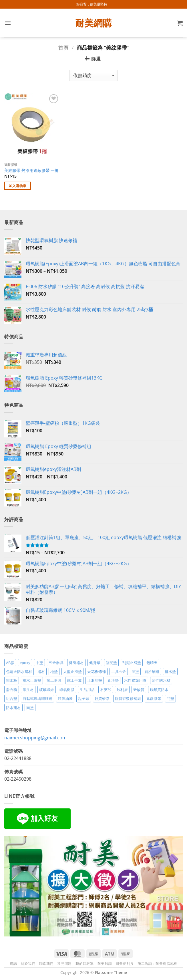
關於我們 (28, 964)
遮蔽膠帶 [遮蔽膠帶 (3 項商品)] (154, 698)
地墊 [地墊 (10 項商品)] (54, 671)
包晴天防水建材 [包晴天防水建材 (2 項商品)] (19, 671)
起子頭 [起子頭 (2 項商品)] (84, 698)
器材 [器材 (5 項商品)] (41, 671)
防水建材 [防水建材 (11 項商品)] (13, 708)
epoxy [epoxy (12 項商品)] (25, 663)
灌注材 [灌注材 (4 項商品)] (28, 690)
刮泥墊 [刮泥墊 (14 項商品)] (111, 663)
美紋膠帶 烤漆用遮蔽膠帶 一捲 (31, 170)
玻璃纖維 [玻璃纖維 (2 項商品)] (47, 690)
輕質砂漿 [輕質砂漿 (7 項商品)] (102, 698)
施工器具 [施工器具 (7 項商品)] (54, 680)
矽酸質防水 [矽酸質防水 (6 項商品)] (159, 690)
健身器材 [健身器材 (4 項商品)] (76, 663)
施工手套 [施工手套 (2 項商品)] (74, 680)
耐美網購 (94, 23)
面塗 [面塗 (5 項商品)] (30, 708)
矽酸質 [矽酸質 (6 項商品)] (139, 690)
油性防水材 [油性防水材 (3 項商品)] (161, 680)
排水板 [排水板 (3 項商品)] (12, 680)
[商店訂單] (94, 76)
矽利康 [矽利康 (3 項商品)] (122, 690)
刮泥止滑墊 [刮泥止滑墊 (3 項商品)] (132, 663)
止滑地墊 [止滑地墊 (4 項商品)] (95, 680)
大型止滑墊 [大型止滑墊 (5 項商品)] (72, 671)
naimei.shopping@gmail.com (35, 738)
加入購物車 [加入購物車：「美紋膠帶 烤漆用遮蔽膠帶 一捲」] (18, 186)
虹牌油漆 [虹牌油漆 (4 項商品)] (65, 698)
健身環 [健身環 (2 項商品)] (95, 663)
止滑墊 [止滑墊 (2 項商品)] (113, 680)
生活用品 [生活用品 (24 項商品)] (87, 690)
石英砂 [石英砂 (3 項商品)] (106, 690)
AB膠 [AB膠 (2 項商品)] (10, 663)
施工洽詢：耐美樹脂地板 (157, 964)
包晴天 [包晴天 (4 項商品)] (152, 663)
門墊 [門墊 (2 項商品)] (170, 698)
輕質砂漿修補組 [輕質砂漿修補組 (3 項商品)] (128, 698)
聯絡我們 (46, 964)
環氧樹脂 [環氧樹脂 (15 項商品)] (67, 690)
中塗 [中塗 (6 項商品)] (39, 663)
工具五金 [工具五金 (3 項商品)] (119, 671)
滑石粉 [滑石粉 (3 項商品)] (12, 690)
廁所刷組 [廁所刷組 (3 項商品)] (152, 671)
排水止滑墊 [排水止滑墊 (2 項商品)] (32, 680)
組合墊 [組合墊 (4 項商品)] (12, 698)
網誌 (13, 964)
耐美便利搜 (125, 964)
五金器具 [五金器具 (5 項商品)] (56, 663)
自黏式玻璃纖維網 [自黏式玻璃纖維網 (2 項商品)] (37, 698)
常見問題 (64, 964)
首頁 (63, 47)
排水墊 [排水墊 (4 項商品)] (170, 671)
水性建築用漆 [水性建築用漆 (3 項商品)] (135, 680)
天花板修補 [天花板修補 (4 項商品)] (97, 671)
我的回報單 (84, 964)
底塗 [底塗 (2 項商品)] (135, 671)
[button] (8, 23)
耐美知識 (105, 964)
